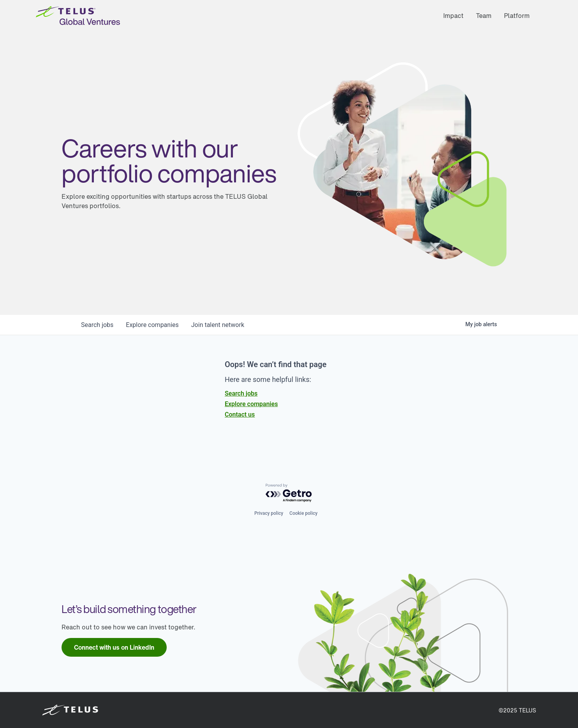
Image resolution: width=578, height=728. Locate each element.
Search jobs (241, 393)
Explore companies (251, 404)
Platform (517, 16)
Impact (453, 16)
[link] (114, 647)
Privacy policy (269, 513)
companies (152, 325)
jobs (97, 325)
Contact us (240, 414)
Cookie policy (303, 513)
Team (484, 16)
